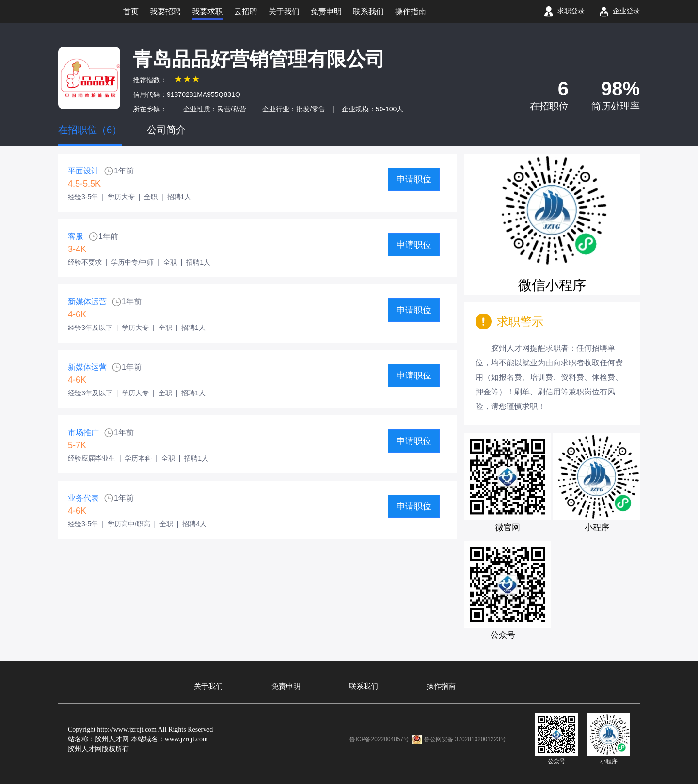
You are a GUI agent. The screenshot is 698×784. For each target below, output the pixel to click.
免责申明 (286, 686)
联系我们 (364, 686)
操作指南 (441, 686)
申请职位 (414, 179)
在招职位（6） (90, 130)
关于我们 (208, 686)
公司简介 (166, 130)
